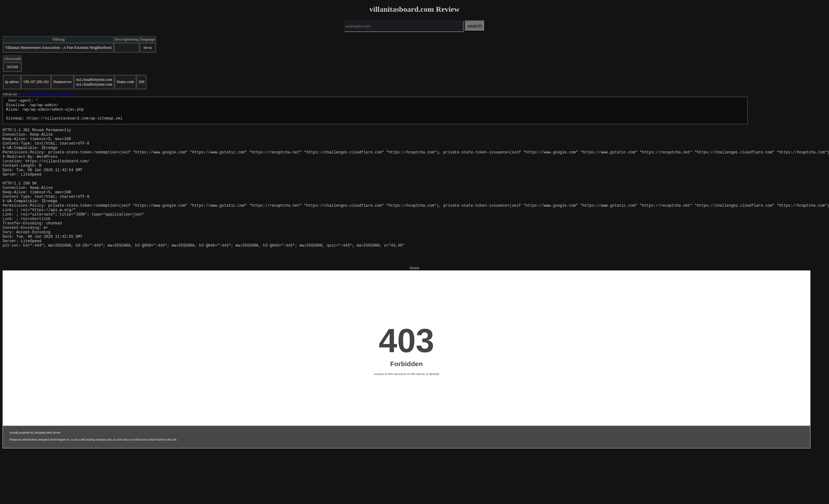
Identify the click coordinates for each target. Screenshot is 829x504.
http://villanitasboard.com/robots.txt (47, 94)
